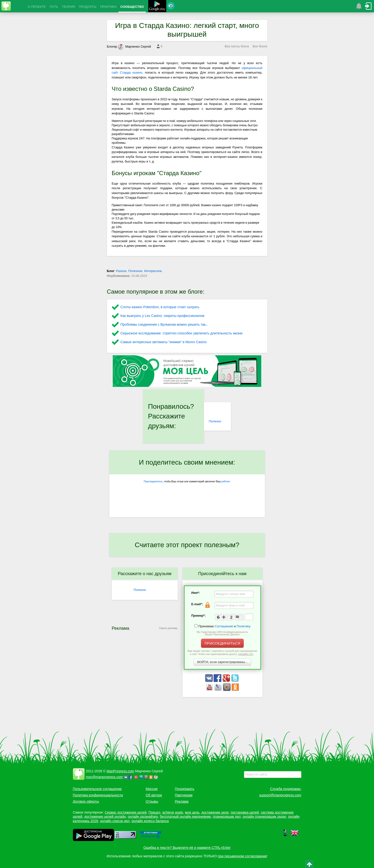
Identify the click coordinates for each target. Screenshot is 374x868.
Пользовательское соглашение (97, 789)
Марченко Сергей (134, 47)
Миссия (152, 789)
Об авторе (154, 795)
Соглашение (224, 626)
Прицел (154, 812)
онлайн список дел (115, 821)
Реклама (182, 801)
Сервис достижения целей (126, 812)
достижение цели (215, 812)
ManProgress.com (121, 771)
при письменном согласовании (242, 856)
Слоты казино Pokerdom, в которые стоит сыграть (160, 307)
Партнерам (184, 795)
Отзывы (152, 801)
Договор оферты (86, 801)
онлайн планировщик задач (264, 817)
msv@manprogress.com (104, 777)
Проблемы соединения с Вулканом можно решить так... (165, 324)
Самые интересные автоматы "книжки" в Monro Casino (164, 342)
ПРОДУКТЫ (88, 7)
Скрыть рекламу (168, 628)
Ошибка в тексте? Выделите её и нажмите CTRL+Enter (187, 848)
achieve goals (173, 812)
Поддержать (185, 789)
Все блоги (260, 46)
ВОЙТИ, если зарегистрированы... (222, 662)
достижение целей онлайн (105, 817)
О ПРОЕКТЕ (37, 7)
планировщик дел (227, 817)
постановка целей (245, 812)
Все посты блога (237, 46)
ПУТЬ (54, 7)
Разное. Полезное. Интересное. (139, 271)
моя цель (192, 812)
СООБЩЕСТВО (132, 7)
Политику (244, 626)
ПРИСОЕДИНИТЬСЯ (222, 643)
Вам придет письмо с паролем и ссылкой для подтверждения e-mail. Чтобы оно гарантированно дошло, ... (222, 653)
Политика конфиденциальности (98, 795)
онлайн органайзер (143, 817)
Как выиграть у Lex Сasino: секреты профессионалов (162, 316)
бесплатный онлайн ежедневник (185, 817)
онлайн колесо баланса (150, 821)
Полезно (215, 421)
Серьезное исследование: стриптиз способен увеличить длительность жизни (182, 333)
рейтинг (226, 481)
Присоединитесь (153, 481)
